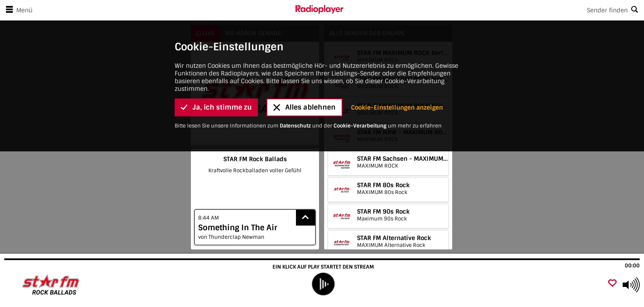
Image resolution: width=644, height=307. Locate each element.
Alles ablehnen (304, 90)
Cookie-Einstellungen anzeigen (397, 90)
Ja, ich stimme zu (216, 90)
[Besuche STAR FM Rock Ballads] (52, 285)
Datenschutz (295, 109)
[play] (323, 284)
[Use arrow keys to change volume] (631, 285)
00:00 (632, 266)
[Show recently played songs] (306, 218)
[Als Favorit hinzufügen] (612, 284)
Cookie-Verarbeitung (360, 109)
